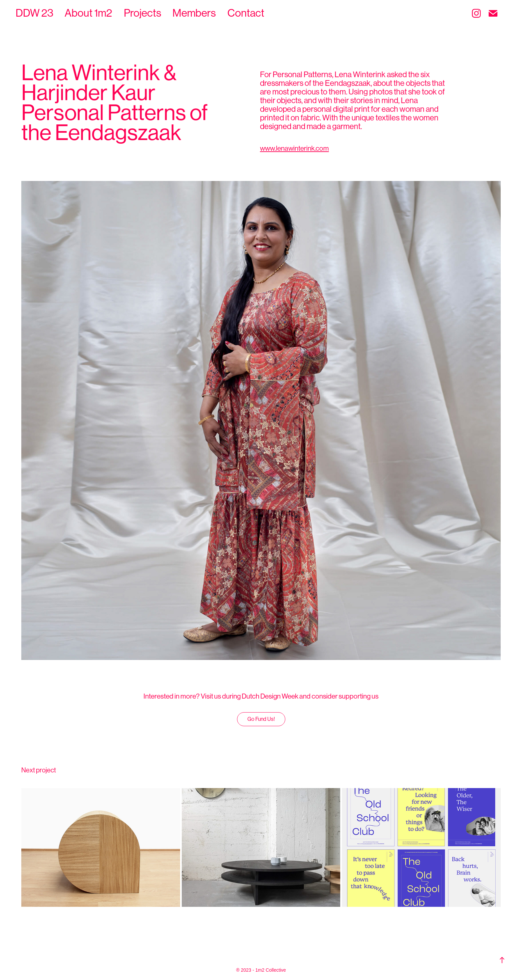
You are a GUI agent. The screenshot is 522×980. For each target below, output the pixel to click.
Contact (246, 13)
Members (194, 13)
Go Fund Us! (261, 719)
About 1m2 (88, 13)
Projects (142, 13)
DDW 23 (34, 13)
